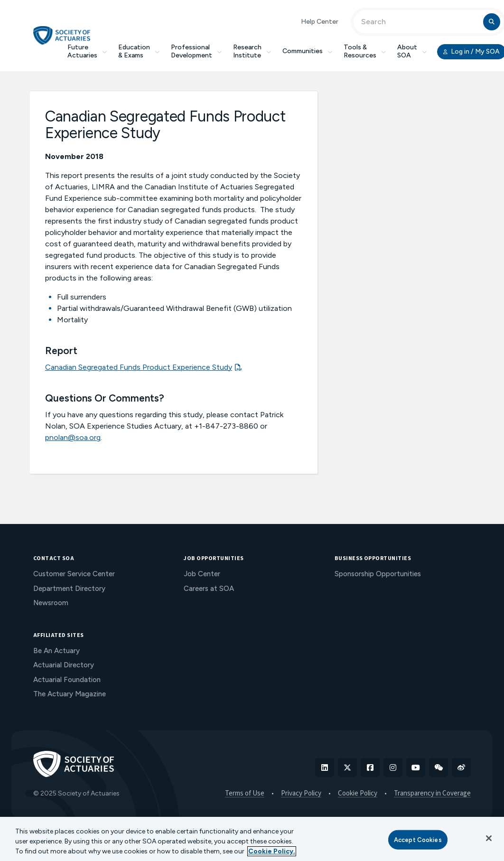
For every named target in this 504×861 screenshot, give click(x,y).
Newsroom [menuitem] (51, 603)
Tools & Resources (365, 51)
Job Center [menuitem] (202, 574)
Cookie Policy (358, 794)
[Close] (489, 838)
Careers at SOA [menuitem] (209, 589)
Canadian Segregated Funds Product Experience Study (139, 367)
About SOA (412, 51)
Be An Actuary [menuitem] (56, 651)
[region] (252, 839)
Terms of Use (245, 794)
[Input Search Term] (420, 22)
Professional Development (196, 51)
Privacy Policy (301, 794)
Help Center (320, 22)
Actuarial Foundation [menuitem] (67, 680)
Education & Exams (139, 51)
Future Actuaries (87, 51)
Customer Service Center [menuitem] (74, 574)
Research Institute (252, 51)
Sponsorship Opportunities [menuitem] (378, 574)
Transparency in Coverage (432, 794)
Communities (307, 51)
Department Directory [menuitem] (69, 589)
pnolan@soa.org (73, 437)
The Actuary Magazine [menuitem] (70, 694)
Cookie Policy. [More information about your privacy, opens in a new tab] (272, 851)
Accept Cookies (418, 839)
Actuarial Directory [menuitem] (64, 665)
